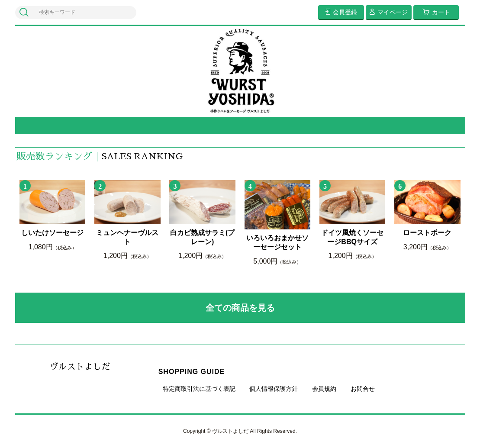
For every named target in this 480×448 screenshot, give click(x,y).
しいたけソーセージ (52, 233)
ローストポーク (427, 233)
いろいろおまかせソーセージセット (277, 242)
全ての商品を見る (240, 308)
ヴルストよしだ (80, 367)
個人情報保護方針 (274, 389)
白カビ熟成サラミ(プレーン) (202, 237)
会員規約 (324, 389)
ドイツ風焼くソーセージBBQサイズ (352, 237)
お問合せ (363, 389)
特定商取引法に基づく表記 (199, 389)
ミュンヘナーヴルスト (127, 237)
